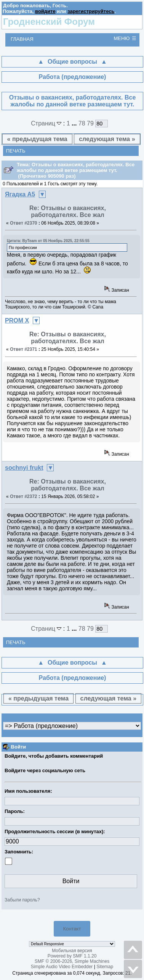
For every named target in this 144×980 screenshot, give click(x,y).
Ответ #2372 (24, 496)
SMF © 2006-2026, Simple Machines (72, 961)
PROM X (17, 321)
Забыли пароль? (22, 900)
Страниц (47, 123)
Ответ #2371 (24, 349)
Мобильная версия (72, 951)
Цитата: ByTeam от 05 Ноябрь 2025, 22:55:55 (48, 241)
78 (82, 123)
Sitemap (105, 967)
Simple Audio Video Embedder (62, 967)
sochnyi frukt (24, 468)
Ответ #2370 (24, 223)
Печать (16, 151)
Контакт (72, 929)
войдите (45, 11)
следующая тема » (107, 139)
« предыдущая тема (37, 139)
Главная (22, 39)
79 (90, 123)
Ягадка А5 (20, 194)
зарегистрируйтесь (91, 11)
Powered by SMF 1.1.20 (72, 956)
